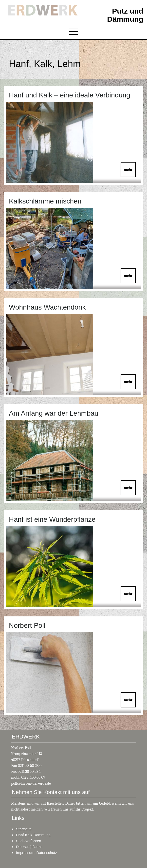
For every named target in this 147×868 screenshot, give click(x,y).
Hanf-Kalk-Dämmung (33, 835)
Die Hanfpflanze (29, 847)
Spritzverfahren (29, 841)
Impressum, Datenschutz (37, 853)
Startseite (24, 829)
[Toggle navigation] (74, 32)
